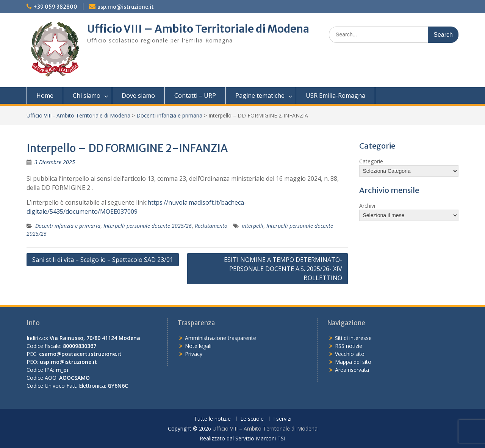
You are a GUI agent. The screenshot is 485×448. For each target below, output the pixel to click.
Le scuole (252, 419)
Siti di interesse (353, 338)
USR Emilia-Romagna (336, 96)
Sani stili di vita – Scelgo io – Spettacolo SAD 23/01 (103, 260)
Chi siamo (87, 96)
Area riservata (352, 370)
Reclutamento (211, 226)
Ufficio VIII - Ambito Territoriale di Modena (78, 115)
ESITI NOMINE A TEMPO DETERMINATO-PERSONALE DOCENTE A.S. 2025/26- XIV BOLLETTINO (283, 269)
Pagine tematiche (260, 96)
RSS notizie (349, 346)
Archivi (367, 206)
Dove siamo (138, 96)
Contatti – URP (195, 96)
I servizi (282, 419)
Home (45, 96)
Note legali (198, 346)
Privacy (194, 354)
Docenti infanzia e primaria (169, 115)
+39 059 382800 (55, 7)
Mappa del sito (353, 362)
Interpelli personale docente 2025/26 (148, 226)
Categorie (371, 161)
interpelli (253, 226)
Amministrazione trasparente (221, 338)
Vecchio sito (350, 354)
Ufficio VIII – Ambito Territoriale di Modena (198, 29)
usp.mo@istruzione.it (126, 7)
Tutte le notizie (212, 419)
